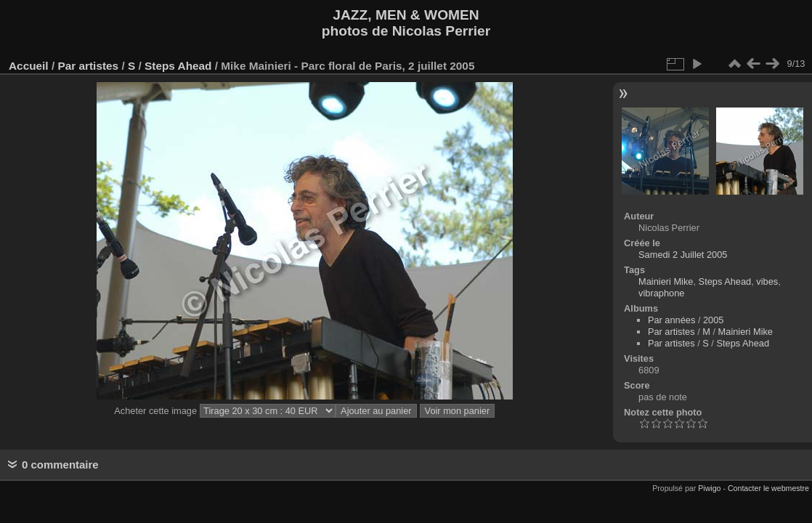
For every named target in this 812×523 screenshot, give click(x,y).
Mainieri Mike (666, 281)
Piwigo (709, 488)
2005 (713, 320)
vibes (767, 281)
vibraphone (661, 293)
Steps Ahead (178, 66)
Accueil (29, 66)
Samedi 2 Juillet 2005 (683, 255)
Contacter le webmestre (768, 488)
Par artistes (88, 66)
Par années (671, 320)
